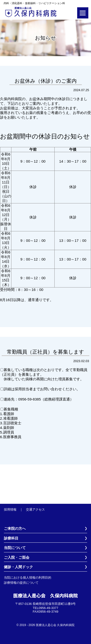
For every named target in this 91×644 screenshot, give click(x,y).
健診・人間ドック (18, 567)
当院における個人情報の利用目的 (28, 578)
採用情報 (10, 509)
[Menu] (83, 13)
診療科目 (11, 538)
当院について (15, 548)
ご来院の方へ (15, 529)
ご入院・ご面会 (17, 557)
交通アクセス (35, 509)
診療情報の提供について (21, 583)
